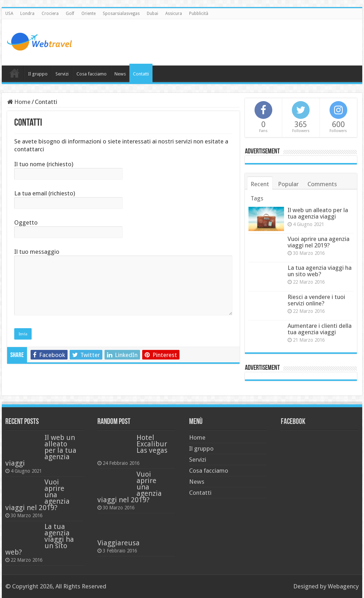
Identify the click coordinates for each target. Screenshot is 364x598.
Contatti (141, 74)
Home (15, 73)
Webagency (343, 586)
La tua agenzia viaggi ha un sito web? (320, 271)
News (120, 74)
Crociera (50, 14)
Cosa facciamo (92, 74)
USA (9, 14)
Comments (322, 184)
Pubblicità (199, 14)
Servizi (62, 74)
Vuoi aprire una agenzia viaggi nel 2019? (318, 242)
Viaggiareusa (119, 543)
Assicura (174, 14)
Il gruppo (38, 74)
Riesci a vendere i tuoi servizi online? (316, 300)
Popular (288, 184)
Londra (27, 14)
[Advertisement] (227, 42)
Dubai (152, 14)
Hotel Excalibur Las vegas (152, 444)
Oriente (89, 14)
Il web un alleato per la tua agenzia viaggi (318, 213)
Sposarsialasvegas (121, 14)
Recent (260, 184)
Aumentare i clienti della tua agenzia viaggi (320, 329)
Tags (257, 198)
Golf (70, 14)
